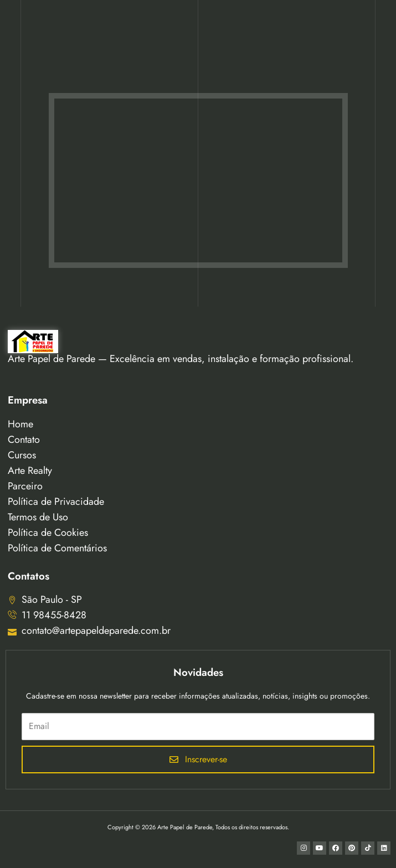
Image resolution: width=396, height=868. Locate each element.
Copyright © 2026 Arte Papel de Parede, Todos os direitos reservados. (198, 827)
